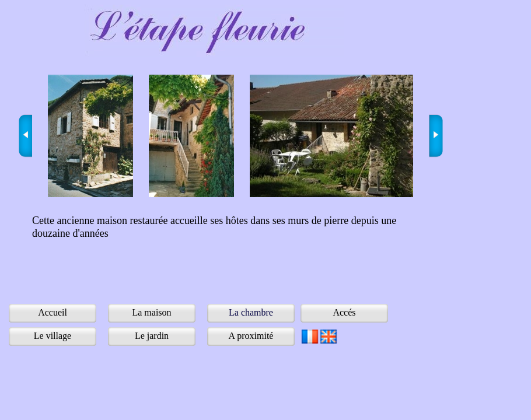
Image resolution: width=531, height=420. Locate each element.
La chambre (251, 312)
